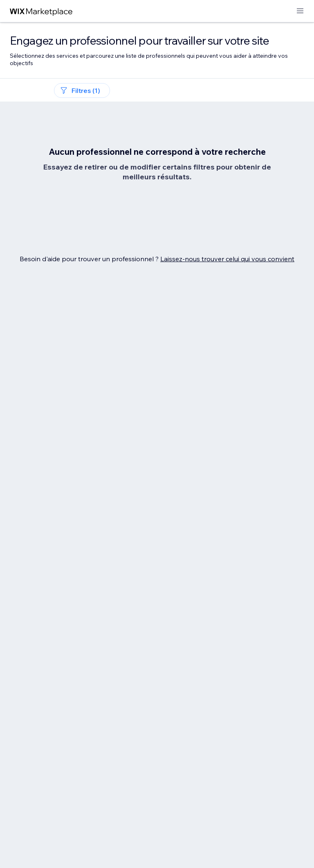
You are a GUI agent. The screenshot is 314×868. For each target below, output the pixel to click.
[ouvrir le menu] (300, 11)
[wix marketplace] (41, 11)
